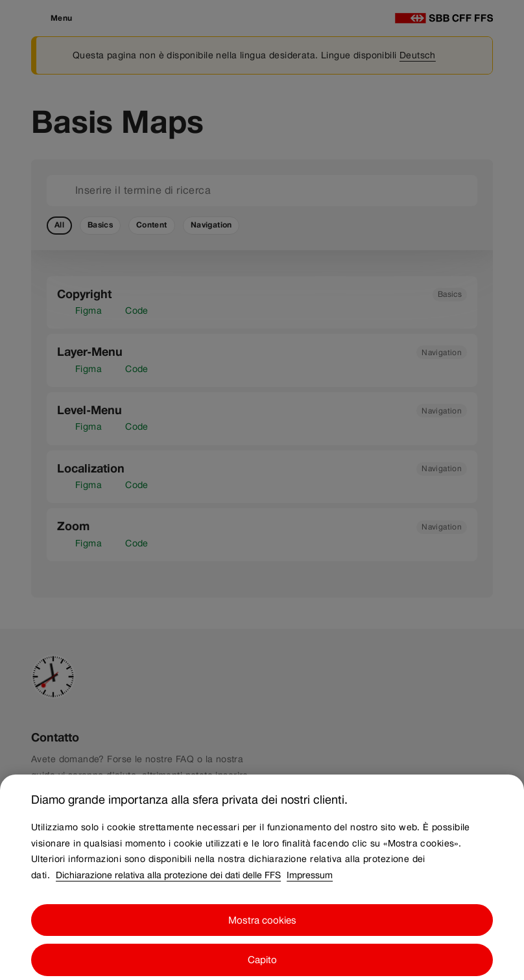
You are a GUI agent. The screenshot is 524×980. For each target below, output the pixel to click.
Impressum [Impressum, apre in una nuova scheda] (310, 881)
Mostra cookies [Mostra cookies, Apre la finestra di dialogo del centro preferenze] (262, 927)
